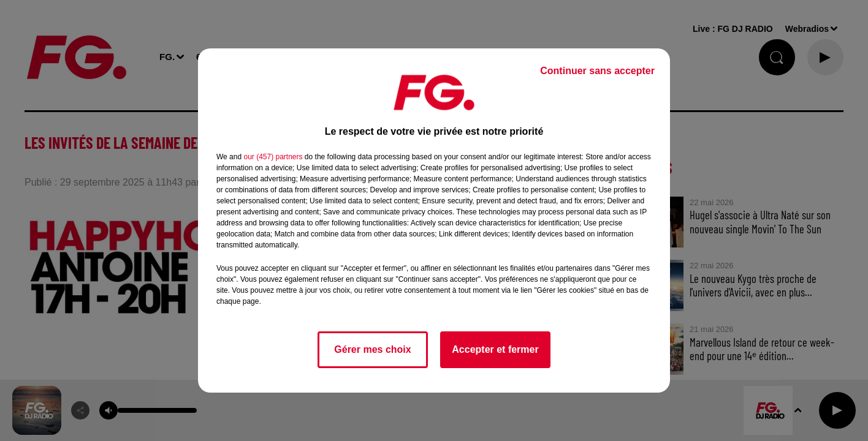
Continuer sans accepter (597, 71)
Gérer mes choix (372, 349)
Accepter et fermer (495, 349)
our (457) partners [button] (273, 157)
